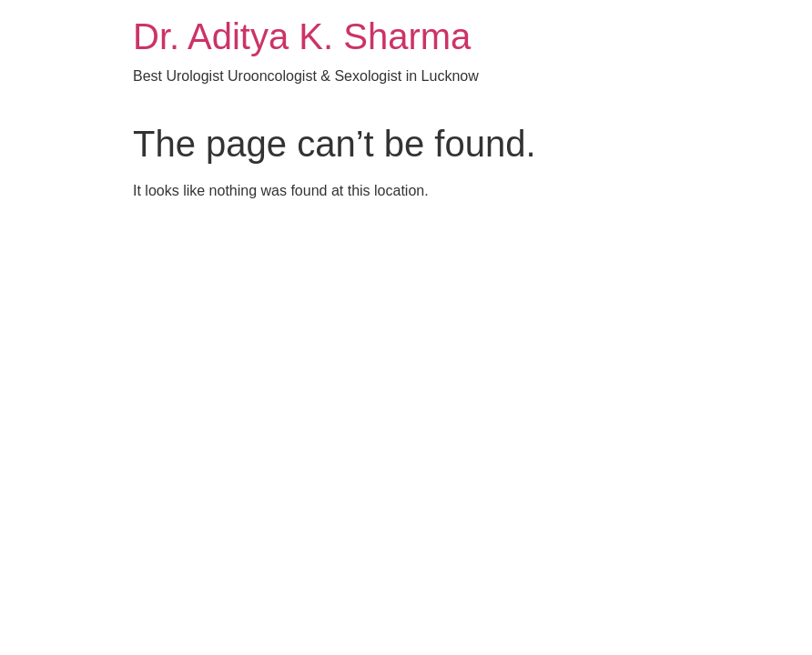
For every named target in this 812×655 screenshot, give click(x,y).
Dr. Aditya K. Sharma (302, 36)
